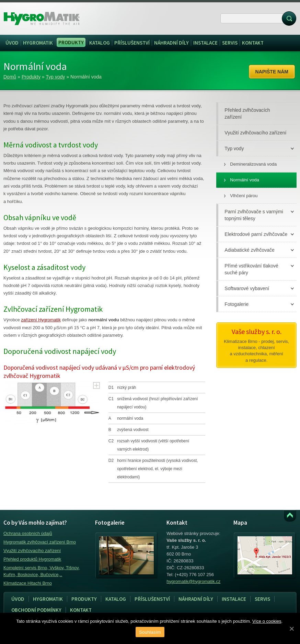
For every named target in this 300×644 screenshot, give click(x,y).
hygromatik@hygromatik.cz (193, 581)
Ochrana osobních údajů (28, 533)
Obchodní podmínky (36, 610)
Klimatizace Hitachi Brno (28, 583)
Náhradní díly (196, 599)
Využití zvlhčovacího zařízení (32, 551)
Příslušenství (152, 599)
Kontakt (81, 610)
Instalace (232, 599)
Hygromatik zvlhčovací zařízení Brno (40, 542)
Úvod (18, 599)
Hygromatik (48, 599)
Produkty (31, 77)
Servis (260, 599)
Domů (10, 77)
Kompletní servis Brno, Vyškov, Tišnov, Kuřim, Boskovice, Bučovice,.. (42, 571)
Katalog (116, 599)
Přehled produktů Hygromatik (32, 559)
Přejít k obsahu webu (290, 516)
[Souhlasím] (291, 629)
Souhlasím (150, 632)
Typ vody (56, 77)
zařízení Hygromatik (41, 320)
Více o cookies (267, 621)
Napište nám (272, 72)
